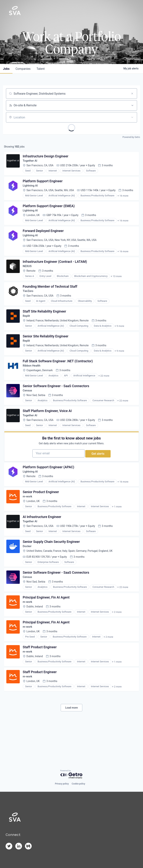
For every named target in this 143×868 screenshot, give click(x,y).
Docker (28, 572)
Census (28, 405)
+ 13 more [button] (117, 283)
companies (23, 69)
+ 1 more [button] (118, 529)
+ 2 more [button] (118, 641)
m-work (28, 519)
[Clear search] (132, 94)
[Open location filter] (132, 117)
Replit (27, 326)
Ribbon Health (33, 379)
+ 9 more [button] (120, 336)
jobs (6, 69)
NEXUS (28, 273)
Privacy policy (62, 784)
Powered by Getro (131, 137)
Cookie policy (78, 784)
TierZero (29, 300)
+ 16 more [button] (124, 198)
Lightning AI (31, 188)
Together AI (31, 162)
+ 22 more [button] (104, 389)
